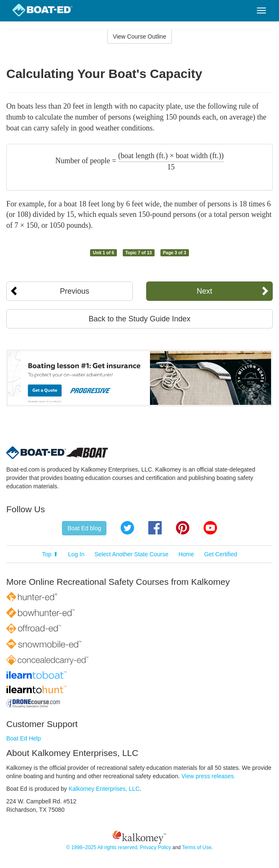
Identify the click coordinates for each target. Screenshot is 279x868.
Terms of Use (196, 847)
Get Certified (221, 554)
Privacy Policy (155, 847)
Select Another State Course (131, 554)
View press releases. (208, 776)
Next (204, 291)
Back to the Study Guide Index (139, 319)
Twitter (127, 528)
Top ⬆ (50, 554)
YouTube (210, 528)
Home (186, 554)
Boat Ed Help (24, 738)
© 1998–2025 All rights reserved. (102, 847)
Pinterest (183, 528)
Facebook (155, 528)
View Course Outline (139, 36)
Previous (75, 291)
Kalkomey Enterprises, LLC (104, 789)
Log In (76, 554)
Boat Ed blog (84, 528)
